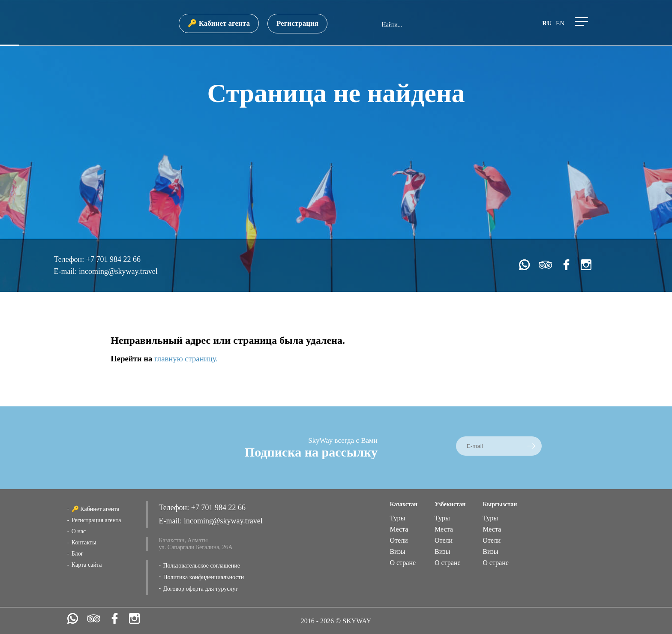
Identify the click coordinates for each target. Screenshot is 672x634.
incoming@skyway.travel (118, 271)
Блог (78, 554)
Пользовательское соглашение (201, 566)
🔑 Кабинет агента (219, 23)
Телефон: (70, 259)
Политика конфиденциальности (203, 577)
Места (399, 529)
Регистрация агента (96, 520)
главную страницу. (186, 359)
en (560, 23)
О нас (79, 531)
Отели (399, 540)
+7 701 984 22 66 (113, 259)
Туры (397, 518)
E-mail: (66, 271)
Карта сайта (87, 565)
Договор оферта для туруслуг (200, 589)
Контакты (84, 542)
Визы (397, 551)
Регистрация (297, 23)
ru (547, 23)
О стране (403, 563)
